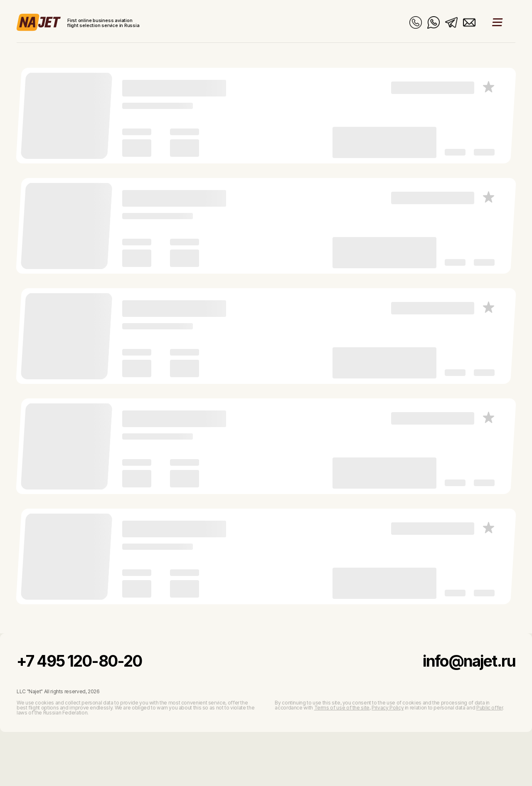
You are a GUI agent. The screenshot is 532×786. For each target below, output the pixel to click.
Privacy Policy (388, 708)
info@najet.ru (469, 661)
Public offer (490, 708)
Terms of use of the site (342, 708)
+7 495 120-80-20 (79, 661)
